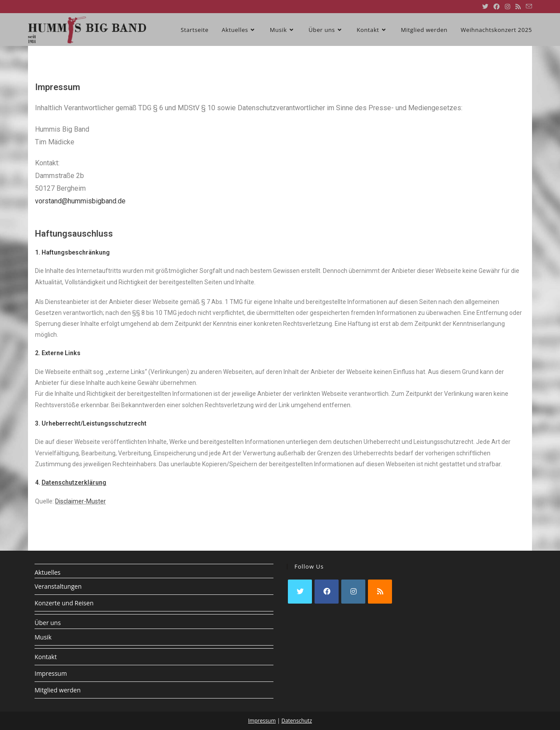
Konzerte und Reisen (64, 603)
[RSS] (380, 592)
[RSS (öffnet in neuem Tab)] (518, 7)
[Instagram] (353, 592)
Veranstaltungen (58, 586)
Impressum (51, 673)
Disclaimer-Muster (80, 501)
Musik (43, 637)
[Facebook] (327, 592)
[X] (300, 592)
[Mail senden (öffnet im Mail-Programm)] (528, 7)
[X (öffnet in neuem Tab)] (485, 7)
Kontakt (46, 657)
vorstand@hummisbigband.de (80, 201)
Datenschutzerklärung (74, 482)
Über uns (48, 623)
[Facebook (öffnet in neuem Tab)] (497, 7)
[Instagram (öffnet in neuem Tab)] (507, 7)
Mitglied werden (58, 690)
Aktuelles (47, 572)
